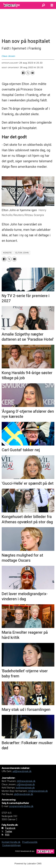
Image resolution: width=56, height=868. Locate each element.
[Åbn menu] (52, 5)
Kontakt (6, 842)
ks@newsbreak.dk (25, 788)
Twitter (9, 832)
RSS (7, 835)
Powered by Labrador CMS (28, 864)
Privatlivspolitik (30, 842)
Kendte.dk (15, 842)
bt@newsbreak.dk (26, 781)
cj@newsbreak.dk (26, 784)
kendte (7, 253)
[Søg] (43, 5)
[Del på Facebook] (23, 73)
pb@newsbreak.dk (23, 794)
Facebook (10, 828)
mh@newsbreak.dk (38, 791)
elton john (22, 253)
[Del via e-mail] (32, 73)
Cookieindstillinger (12, 845)
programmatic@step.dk (21, 806)
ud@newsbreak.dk (22, 771)
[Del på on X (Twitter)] (28, 73)
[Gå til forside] (12, 5)
